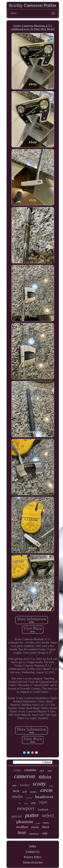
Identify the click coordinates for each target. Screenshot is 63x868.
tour (22, 832)
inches (29, 798)
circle (46, 790)
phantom (25, 822)
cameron (25, 776)
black (46, 827)
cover (17, 770)
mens (46, 823)
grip (34, 803)
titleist (45, 777)
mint (26, 803)
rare (20, 803)
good (38, 823)
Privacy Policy (33, 857)
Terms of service (33, 862)
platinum (34, 834)
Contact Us (33, 851)
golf (25, 792)
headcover (44, 797)
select (48, 815)
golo (14, 785)
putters (34, 792)
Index (33, 846)
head (51, 786)
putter (32, 815)
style (42, 771)
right (50, 771)
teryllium (22, 827)
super (43, 802)
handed (25, 785)
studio (17, 796)
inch (16, 791)
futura (35, 827)
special (17, 816)
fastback (43, 810)
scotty (39, 784)
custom (30, 770)
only (45, 833)
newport (26, 808)
